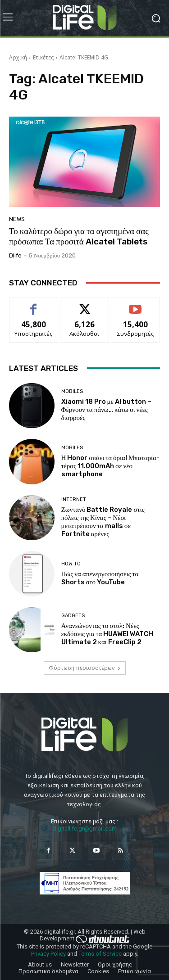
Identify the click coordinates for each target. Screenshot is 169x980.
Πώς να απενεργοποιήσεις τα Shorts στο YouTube (100, 578)
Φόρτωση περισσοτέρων (85, 668)
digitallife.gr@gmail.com (85, 829)
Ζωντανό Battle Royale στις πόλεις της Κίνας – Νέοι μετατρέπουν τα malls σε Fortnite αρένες (103, 522)
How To (71, 564)
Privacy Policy (48, 954)
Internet (74, 499)
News (17, 219)
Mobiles (72, 391)
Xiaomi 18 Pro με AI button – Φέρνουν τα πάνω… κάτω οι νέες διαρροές (106, 410)
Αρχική (18, 57)
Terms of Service (100, 954)
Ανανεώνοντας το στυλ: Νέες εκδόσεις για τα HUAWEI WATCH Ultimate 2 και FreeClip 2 (107, 634)
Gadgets (73, 616)
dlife (15, 255)
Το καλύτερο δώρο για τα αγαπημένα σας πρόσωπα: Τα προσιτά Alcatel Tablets (79, 236)
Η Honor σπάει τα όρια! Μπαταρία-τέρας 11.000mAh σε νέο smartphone (111, 466)
